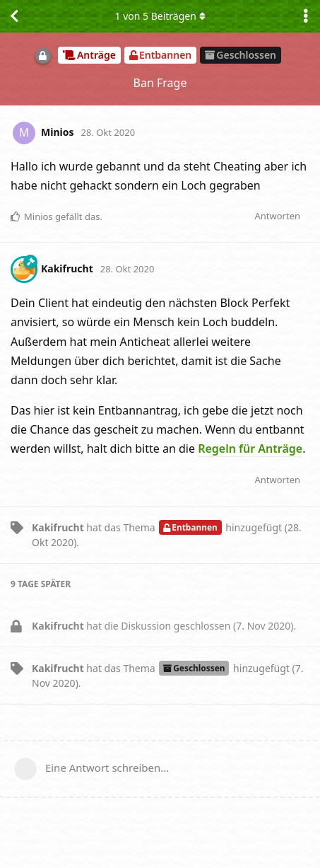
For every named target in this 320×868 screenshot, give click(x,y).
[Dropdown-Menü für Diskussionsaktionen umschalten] (306, 16)
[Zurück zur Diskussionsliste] (14, 16)
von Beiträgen (160, 16)
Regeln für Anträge (250, 449)
